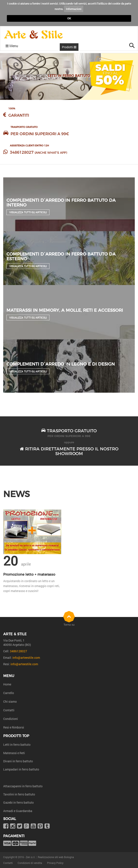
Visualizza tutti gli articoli (28, 212)
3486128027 (22, 152)
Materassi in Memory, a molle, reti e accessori (65, 310)
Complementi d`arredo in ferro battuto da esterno (61, 256)
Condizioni (11, 719)
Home (7, 684)
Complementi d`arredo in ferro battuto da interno (61, 203)
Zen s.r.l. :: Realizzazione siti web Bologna (50, 857)
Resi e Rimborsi (14, 727)
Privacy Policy (55, 863)
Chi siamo (10, 701)
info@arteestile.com (26, 658)
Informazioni (74, 9)
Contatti (9, 710)
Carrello (9, 693)
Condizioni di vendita (30, 863)
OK (69, 18)
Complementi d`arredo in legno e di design (61, 364)
